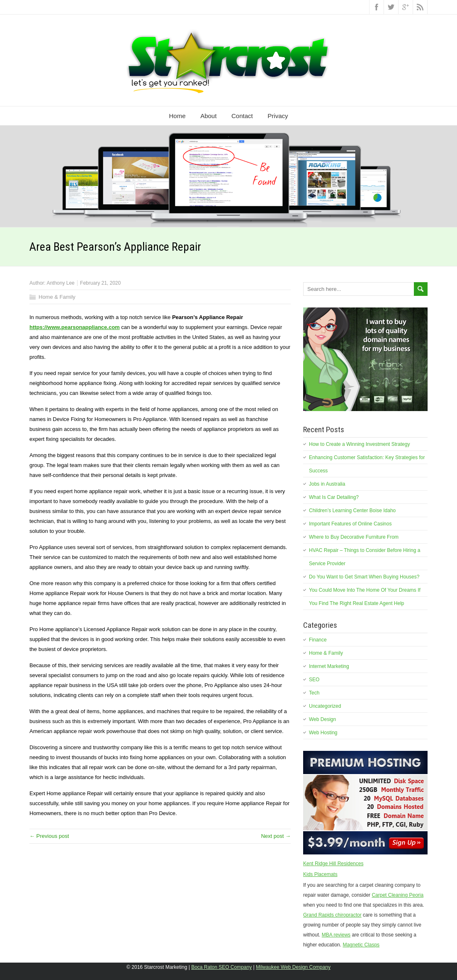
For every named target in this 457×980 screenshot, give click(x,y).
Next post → (276, 836)
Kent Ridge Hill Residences (333, 864)
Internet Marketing (329, 666)
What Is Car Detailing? (334, 497)
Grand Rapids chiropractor (332, 915)
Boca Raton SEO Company (221, 967)
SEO (314, 680)
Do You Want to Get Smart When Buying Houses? (364, 577)
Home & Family (57, 297)
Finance (318, 640)
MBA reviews (336, 935)
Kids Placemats (320, 874)
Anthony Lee (60, 283)
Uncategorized (325, 706)
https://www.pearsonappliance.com (75, 327)
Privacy (278, 116)
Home (177, 116)
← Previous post (49, 836)
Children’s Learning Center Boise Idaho (352, 511)
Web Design (322, 719)
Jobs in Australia (327, 484)
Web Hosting (323, 733)
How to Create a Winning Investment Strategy (359, 444)
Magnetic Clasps (361, 945)
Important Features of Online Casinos (350, 524)
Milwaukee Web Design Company (293, 967)
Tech (314, 693)
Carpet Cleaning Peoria (397, 895)
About (208, 116)
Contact (242, 116)
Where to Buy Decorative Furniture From (354, 537)
